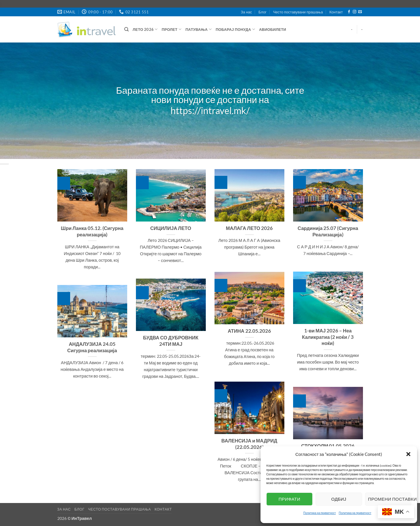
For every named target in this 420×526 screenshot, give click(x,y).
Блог (263, 12)
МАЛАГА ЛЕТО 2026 (249, 228)
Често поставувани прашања (298, 12)
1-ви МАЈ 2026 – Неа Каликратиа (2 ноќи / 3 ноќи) (328, 337)
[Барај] (126, 29)
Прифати (289, 499)
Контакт (336, 12)
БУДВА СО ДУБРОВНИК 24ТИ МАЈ (171, 341)
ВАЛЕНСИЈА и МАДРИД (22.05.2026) (249, 444)
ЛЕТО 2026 (145, 29)
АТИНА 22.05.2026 (249, 331)
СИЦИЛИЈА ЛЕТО (171, 228)
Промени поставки (390, 499)
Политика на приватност (320, 513)
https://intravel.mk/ (210, 111)
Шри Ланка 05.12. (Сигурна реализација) (92, 231)
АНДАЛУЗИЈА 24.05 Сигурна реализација (92, 347)
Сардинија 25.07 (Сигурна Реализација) (328, 231)
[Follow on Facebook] (349, 12)
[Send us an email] (360, 12)
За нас (246, 12)
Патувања (199, 29)
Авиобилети (273, 29)
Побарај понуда (235, 29)
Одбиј (339, 499)
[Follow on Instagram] (355, 12)
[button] (408, 454)
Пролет (172, 29)
